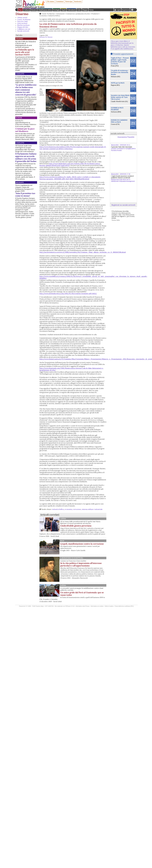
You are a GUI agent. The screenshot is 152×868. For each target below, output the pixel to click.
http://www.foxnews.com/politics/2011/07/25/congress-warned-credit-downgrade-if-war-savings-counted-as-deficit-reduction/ (73, 148)
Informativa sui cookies (97, 606)
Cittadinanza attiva (45, 10)
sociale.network (118, 133)
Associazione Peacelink (126, 137)
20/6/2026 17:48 (125, 174)
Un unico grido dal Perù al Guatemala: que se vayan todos (82, 594)
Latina (63, 519)
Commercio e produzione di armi (78, 14)
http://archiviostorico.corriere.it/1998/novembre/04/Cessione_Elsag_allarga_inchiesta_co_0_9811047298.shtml (83, 252)
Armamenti (60, 14)
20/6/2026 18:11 (125, 145)
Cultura (27, 10)
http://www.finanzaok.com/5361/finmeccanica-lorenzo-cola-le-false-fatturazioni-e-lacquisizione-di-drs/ (72, 369)
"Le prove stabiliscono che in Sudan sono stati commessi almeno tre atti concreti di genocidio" (26, 90)
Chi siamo (50, 1)
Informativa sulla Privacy (83, 606)
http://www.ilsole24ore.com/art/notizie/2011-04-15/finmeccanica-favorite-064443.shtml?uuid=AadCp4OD (70, 164)
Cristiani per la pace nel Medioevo (25, 130)
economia (68, 509)
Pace (20, 10)
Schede (19, 118)
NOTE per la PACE (118, 83)
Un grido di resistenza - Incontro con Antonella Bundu (120, 72)
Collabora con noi (24, 29)
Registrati (126, 10)
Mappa (85, 10)
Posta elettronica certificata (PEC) (124, 606)
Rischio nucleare (23, 25)
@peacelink (115, 145)
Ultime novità (22, 17)
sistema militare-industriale (92, 509)
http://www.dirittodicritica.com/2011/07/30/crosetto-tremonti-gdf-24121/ (68, 293)
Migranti (20, 182)
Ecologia (56, 10)
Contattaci (60, 1)
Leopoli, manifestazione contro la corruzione (82, 544)
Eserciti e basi (22, 21)
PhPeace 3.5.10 (70, 606)
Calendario (71, 10)
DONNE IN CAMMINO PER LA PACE (119, 121)
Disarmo (22, 14)
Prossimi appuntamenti (123, 54)
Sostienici (78, 1)
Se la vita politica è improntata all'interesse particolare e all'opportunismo (81, 564)
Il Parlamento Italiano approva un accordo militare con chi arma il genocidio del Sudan (26, 157)
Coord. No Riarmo (24, 19)
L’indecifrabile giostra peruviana (76, 526)
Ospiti (63, 10)
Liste (79, 10)
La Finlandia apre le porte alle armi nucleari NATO (25, 52)
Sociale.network (23, 31)
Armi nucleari (22, 23)
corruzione (77, 509)
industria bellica (58, 509)
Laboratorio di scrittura (72, 558)
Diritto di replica (109, 606)
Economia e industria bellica (50, 16)
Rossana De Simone (46, 37)
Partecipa (69, 1)
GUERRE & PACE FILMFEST (117, 109)
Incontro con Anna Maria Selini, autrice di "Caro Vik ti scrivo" (120, 97)
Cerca (91, 10)
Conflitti (20, 74)
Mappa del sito (23, 27)
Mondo (34, 10)
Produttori (95, 14)
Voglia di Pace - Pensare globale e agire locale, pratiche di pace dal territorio (120, 61)
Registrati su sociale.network (123, 205)
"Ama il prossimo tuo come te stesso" (25, 195)
